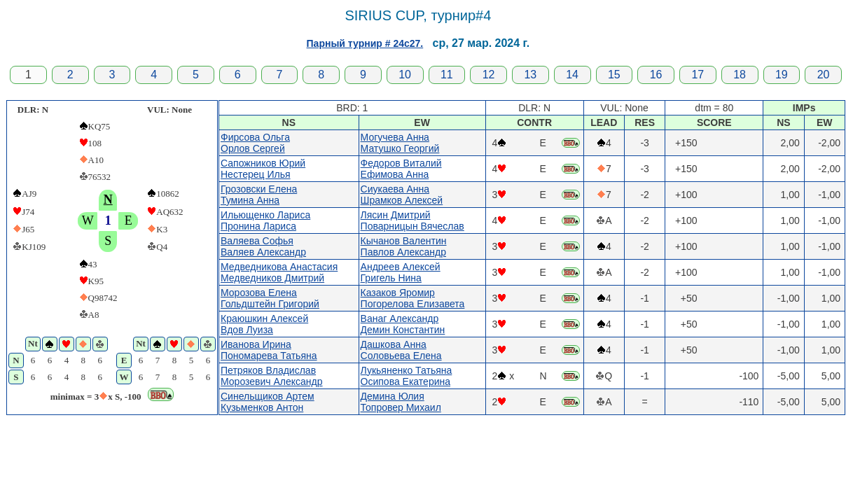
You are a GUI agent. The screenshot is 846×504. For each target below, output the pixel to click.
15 (614, 75)
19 (782, 75)
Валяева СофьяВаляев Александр (263, 246)
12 (489, 75)
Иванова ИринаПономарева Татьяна (269, 350)
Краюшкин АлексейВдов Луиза (264, 324)
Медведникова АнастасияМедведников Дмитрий (279, 272)
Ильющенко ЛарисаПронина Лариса (265, 220)
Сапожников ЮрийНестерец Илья (263, 169)
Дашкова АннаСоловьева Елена (401, 350)
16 (656, 75)
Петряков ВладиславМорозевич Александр (272, 376)
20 (824, 75)
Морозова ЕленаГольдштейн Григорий (270, 298)
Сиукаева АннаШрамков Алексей (402, 195)
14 (572, 75)
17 (698, 75)
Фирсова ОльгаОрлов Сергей (255, 143)
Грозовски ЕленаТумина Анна (259, 195)
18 (740, 75)
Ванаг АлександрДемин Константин (403, 324)
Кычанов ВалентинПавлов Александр (404, 246)
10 (405, 75)
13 (530, 75)
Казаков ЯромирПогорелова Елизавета (413, 298)
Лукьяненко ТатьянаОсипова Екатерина (407, 376)
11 (447, 75)
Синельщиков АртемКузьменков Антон (268, 402)
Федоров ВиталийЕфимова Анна (401, 169)
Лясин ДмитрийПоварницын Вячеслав (412, 220)
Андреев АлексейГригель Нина (401, 272)
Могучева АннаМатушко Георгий (400, 143)
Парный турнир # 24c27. (365, 43)
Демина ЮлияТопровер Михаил (401, 402)
